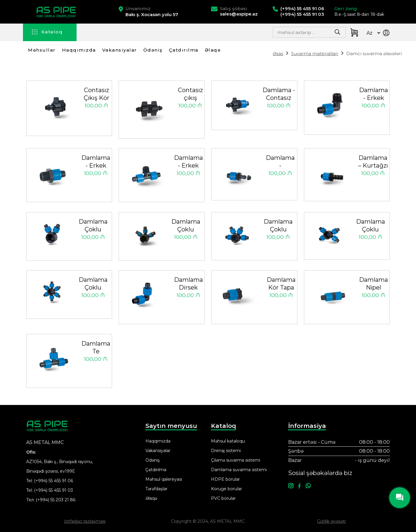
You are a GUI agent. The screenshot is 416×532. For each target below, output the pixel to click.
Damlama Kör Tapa (281, 284)
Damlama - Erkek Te (188, 162)
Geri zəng (346, 8)
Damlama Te (96, 347)
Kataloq (52, 32)
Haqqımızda (79, 50)
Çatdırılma (184, 50)
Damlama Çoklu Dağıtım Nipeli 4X (371, 226)
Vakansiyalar (120, 50)
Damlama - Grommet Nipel (280, 162)
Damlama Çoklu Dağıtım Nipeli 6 (93, 284)
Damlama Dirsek (188, 284)
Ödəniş (153, 50)
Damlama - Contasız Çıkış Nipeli (279, 94)
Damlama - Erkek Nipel (96, 162)
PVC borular (223, 498)
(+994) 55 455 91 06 (53, 481)
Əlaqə (213, 50)
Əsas (278, 54)
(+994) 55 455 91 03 (53, 490)
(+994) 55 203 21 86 (56, 500)
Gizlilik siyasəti (331, 521)
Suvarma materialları (315, 54)
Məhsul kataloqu (228, 441)
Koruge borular (226, 489)
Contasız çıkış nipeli (190, 94)
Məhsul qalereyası (164, 479)
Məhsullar (42, 50)
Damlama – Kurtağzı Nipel (373, 162)
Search (323, 34)
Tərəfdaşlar (156, 489)
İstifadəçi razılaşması (85, 521)
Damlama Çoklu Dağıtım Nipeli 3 (186, 226)
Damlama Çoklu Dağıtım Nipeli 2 (93, 226)
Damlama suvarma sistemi (239, 470)
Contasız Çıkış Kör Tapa (97, 94)
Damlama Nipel (374, 284)
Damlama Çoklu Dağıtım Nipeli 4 (278, 226)
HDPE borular (225, 479)
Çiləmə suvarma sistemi (236, 460)
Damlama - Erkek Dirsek (374, 94)
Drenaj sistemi (226, 451)
